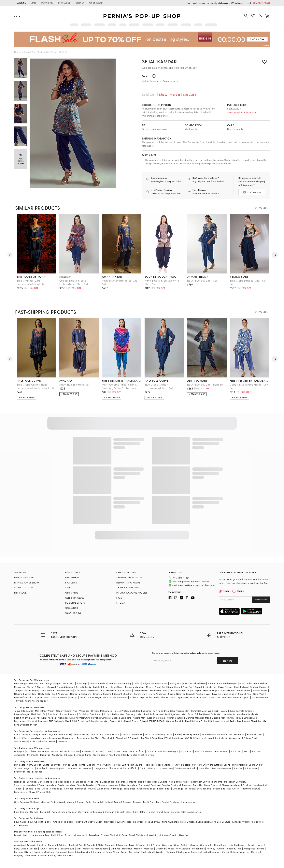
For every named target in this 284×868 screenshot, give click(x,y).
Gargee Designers (121, 718)
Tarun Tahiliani (177, 691)
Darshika (83, 714)
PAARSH (231, 718)
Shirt (137, 812)
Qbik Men (216, 714)
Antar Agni (82, 683)
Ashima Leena (260, 691)
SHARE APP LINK (261, 600)
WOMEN (21, 3)
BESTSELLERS (72, 577)
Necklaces (20, 782)
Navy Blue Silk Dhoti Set (202, 280)
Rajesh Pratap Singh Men (127, 711)
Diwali (18, 835)
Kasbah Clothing (156, 718)
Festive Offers (147, 755)
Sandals (29, 789)
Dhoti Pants (187, 751)
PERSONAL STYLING (76, 603)
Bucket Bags (164, 789)
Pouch (92, 789)
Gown (108, 751)
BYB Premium (21, 825)
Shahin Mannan (260, 697)
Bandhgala (42, 768)
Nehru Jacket (34, 765)
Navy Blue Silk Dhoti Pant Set (206, 384)
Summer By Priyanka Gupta (223, 683)
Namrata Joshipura (81, 694)
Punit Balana (241, 687)
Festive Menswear (222, 768)
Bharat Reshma (68, 714)
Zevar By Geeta (191, 735)
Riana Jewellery (32, 738)
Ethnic (143, 768)
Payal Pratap (225, 687)
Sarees (54, 751)
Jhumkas (186, 785)
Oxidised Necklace (253, 785)
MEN (33, 3)
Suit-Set (197, 765)
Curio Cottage (22, 735)
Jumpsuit (72, 768)
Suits (75, 765)
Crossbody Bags (146, 789)
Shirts (46, 765)
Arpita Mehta (42, 697)
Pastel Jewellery (67, 785)
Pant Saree (114, 755)
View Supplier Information (242, 112)
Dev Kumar (96, 714)
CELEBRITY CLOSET (75, 598)
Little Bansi (45, 822)
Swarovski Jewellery (25, 785)
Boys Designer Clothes (26, 812)
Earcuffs (132, 782)
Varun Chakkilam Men (255, 721)
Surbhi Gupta (120, 697)
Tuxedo (18, 768)
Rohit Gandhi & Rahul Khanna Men (90, 721)
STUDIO (80, 3)
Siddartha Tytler (159, 691)
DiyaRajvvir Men (101, 718)
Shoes (19, 789)
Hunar (178, 735)
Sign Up (228, 661)
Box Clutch (233, 789)
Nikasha (18, 694)
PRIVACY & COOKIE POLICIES (132, 593)
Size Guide (190, 95)
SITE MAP (121, 603)
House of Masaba (24, 697)
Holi (25, 835)
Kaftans (140, 751)
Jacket (120, 812)
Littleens (191, 822)
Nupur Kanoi (174, 687)
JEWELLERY (47, 3)
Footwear (20, 772)
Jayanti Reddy (83, 687)
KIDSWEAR (64, 3)
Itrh (173, 697)
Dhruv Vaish (48, 711)
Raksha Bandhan (66, 835)
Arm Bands (175, 782)
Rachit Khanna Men (25, 718)
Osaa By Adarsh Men (194, 683)
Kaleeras (121, 782)
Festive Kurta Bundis (186, 768)
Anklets (187, 782)
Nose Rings (94, 782)
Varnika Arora (80, 735)
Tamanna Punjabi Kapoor (236, 697)
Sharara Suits (84, 802)
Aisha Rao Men (66, 718)
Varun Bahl (30, 694)
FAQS (119, 598)
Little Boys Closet (93, 822)
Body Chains (160, 782)
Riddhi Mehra (47, 691)
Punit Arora (20, 721)
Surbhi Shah (141, 694)
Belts (37, 789)
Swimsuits (33, 755)
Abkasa (52, 718)
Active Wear (251, 768)
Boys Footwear (172, 812)
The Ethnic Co (38, 714)
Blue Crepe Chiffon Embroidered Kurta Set (159, 386)
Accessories (85, 768)
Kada (266, 785)
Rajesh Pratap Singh (27, 691)
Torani (83, 697)
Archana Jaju (137, 697)
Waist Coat (103, 765)
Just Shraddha (237, 735)
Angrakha (29, 768)
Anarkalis (31, 751)
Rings (60, 782)
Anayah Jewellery (52, 738)
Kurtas (66, 765)
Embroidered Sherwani (102, 812)
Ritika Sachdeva (38, 741)
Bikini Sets (236, 751)
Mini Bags (178, 789)
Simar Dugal (95, 697)
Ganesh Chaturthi (110, 835)
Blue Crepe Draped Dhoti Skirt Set (249, 282)
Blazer (129, 812)
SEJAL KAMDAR (159, 61)
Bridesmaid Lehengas (167, 751)
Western (153, 768)
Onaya (51, 687)
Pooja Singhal (54, 683)
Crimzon (62, 741)
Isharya (36, 735)
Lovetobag (69, 738)
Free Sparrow (153, 822)
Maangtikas (108, 782)
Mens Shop (204, 768)
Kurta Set (98, 802)
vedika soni (239, 277)
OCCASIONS (72, 608)
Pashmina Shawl (250, 789)
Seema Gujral (141, 691)
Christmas (141, 835)
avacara (66, 381)
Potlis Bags (56, 789)
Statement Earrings (149, 785)
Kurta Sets (43, 751)
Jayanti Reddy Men (231, 721)
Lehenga (44, 802)
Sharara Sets (120, 751)
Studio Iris (215, 697)
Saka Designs (205, 822)
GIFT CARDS (72, 593)
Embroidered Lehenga (63, 802)
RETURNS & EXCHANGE (128, 583)
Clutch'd (126, 735)
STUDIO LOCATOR (23, 588)
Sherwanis (87, 751)
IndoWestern (166, 768)
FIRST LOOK (96, 3)
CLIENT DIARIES (73, 613)
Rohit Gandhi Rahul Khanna (236, 691)
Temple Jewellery (86, 785)
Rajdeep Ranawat (260, 687)
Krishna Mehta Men (114, 714)
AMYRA (189, 738)
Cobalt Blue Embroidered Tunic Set (249, 386)
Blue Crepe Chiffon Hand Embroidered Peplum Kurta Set (36, 386)
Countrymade (64, 711)
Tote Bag (190, 789)
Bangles (70, 782)
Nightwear (58, 755)
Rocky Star (175, 683)
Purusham (53, 714)
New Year (184, 835)
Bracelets (51, 782)
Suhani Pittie (21, 741)
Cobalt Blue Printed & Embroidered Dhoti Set (74, 282)
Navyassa (109, 822)
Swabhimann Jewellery (214, 735)
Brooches (37, 772)
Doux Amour (84, 738)
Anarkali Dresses (122, 802)
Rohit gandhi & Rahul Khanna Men (171, 711)
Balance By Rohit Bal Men (205, 721)
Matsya (73, 697)
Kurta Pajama (240, 765)
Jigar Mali (183, 697)
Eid (53, 835)
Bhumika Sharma (102, 694)
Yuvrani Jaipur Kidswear (130, 822)
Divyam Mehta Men (102, 711)
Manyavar (20, 687)
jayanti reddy (198, 277)
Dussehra (94, 835)
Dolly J (137, 683)
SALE (68, 588)
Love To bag (97, 735)
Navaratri (82, 835)
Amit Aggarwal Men (176, 714)
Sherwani (56, 765)
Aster (170, 735)
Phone (240, 591)
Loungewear (100, 768)
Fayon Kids (20, 822)
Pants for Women (204, 751)
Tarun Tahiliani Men (199, 714)
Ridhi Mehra (261, 683)
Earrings (31, 782)
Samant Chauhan (123, 694)
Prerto (52, 741)
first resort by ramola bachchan (122, 381)
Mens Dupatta (58, 768)
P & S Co (33, 822)
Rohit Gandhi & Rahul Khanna (116, 691)
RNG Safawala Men (59, 721)
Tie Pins (116, 765)
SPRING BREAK (156, 721)
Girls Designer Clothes (26, 802)
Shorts (167, 765)
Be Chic (145, 738)
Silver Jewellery (129, 785)
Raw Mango (21, 683)
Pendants (217, 782)
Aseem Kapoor (40, 701)
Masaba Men (219, 718)
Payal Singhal (194, 691)
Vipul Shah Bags (174, 738)
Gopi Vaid (259, 694)
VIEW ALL (262, 208)
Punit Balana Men (153, 714)
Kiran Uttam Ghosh (113, 687)
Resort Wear (222, 751)
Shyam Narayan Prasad (181, 694)
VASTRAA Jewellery (155, 735)
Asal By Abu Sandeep (120, 683)
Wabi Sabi (214, 711)
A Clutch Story (100, 738)
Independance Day (39, 835)
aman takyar (112, 277)
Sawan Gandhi (59, 697)
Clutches (69, 789)
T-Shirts (176, 765)
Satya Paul (69, 683)
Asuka (224, 711)
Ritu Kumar (81, 691)
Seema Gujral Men (120, 721)
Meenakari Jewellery (235, 782)
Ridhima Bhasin (64, 691)
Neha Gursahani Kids (173, 822)
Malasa (107, 697)
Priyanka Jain (220, 694)
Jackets (256, 751)
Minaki (18, 738)
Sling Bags (130, 789)
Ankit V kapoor (81, 711)
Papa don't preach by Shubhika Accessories (218, 738)
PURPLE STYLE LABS (24, 577)
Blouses (70, 755)
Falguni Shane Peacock (155, 683)
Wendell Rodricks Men (178, 721)
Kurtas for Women (70, 751)
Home (17, 52)
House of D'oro (255, 735)
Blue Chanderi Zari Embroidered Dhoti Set (31, 282)
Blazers (186, 765)
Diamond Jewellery (108, 785)
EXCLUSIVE (71, 583)
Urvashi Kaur (23, 701)
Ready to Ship (130, 755)
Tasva (17, 711)
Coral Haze (157, 738)
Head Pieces (145, 782)
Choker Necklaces (231, 785)
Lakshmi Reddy (73, 822)
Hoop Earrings (212, 785)
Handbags (81, 789)
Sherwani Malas (118, 768)
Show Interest (170, 94)
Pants (82, 765)
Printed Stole (44, 792)
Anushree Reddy (98, 683)
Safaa (149, 697)
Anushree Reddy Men (248, 714)
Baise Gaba (246, 683)
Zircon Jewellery (47, 785)
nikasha (66, 277)
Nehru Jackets (68, 812)
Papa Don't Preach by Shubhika (199, 687)
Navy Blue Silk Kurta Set (74, 384)
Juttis (45, 789)
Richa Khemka (162, 697)
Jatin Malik (229, 714)
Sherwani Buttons (212, 765)
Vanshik (147, 711)
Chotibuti (58, 822)
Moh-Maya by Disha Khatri (56, 735)
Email (224, 591)
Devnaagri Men (134, 714)
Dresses (99, 751)
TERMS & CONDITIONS (128, 588)
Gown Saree (100, 755)
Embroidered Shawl (25, 792)
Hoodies (148, 765)
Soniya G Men (139, 721)
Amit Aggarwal (60, 694)
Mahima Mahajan (135, 687)
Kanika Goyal (203, 694)
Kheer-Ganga (21, 714)
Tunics (150, 751)
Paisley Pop (250, 738)
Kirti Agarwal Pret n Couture (248, 822)
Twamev (249, 711)
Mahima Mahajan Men (198, 718)
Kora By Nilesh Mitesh (26, 725)
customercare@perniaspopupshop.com (194, 585)
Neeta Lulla (44, 694)
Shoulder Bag (204, 789)
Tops (132, 751)
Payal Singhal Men (247, 718)
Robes (158, 765)
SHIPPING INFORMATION (129, 577)
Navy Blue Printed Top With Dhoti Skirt (162, 282)
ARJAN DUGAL (83, 718)
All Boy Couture (222, 822)
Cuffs (41, 782)
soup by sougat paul (160, 277)
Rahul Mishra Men (38, 721)
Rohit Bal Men (199, 711)
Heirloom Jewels (201, 782)
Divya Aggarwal (158, 694)
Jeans (227, 765)
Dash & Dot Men (31, 711)
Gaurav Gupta (211, 691)
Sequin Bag (219, 789)
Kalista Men (139, 718)
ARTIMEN (41, 718)
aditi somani (197, 381)
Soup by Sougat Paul (240, 694)
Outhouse (137, 735)
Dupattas (45, 755)
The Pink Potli (112, 735)
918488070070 (261, 3)
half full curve (29, 381)
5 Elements (134, 738)
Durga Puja (128, 835)
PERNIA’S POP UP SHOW (27, 583)
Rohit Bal (93, 691)
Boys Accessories (192, 812)
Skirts (247, 751)
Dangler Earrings (171, 785)
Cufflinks (133, 768)
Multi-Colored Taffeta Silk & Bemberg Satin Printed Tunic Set (120, 386)
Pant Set (238, 768)
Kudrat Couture (175, 718)
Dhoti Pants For (151, 802)
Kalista (97, 687)
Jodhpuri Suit (256, 765)
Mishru (150, 687)
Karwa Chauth (170, 835)
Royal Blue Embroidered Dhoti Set (121, 282)
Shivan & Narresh (36, 687)
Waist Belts (103, 789)
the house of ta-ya (31, 277)
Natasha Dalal (37, 683)
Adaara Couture (199, 697)
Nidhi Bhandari (118, 738)
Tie (28, 772)
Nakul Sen (160, 687)
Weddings (154, 835)
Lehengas (19, 751)
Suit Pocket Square (132, 765)
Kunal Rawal (236, 711)
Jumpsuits (20, 755)
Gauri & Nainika (65, 687)
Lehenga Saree (83, 755)
